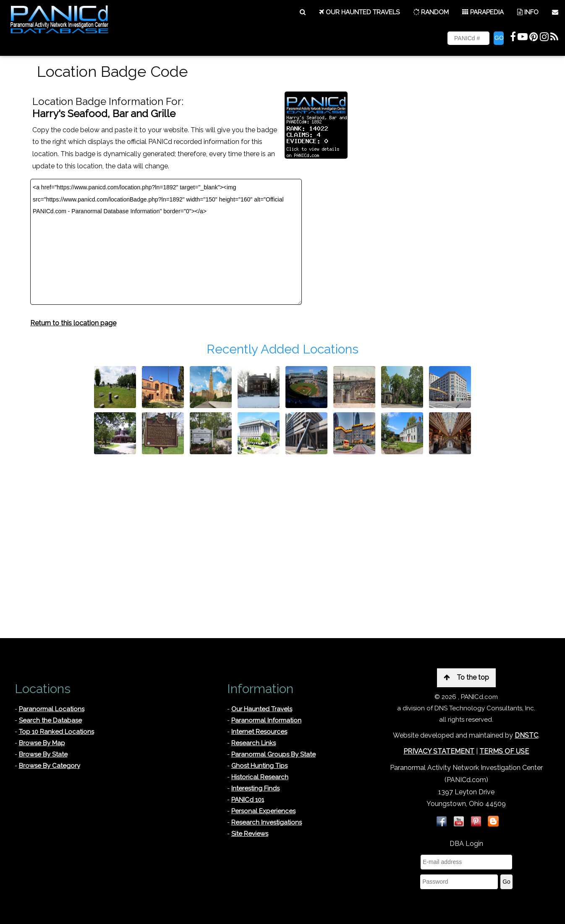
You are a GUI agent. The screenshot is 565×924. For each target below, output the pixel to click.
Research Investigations (267, 822)
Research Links (254, 743)
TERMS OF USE (504, 751)
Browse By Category (50, 766)
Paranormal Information (266, 720)
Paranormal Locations (52, 709)
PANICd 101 (248, 800)
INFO (528, 12)
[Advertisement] (282, 521)
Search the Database (50, 720)
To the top (466, 677)
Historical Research (260, 777)
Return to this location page (73, 323)
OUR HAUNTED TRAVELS (359, 12)
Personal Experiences (263, 811)
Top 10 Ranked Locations (56, 732)
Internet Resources (259, 732)
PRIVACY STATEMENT (439, 751)
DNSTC (526, 735)
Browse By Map (42, 743)
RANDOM (431, 12)
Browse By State (43, 754)
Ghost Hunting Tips (259, 766)
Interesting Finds (255, 788)
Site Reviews (250, 834)
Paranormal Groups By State (273, 754)
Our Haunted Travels (262, 709)
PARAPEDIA (483, 12)
